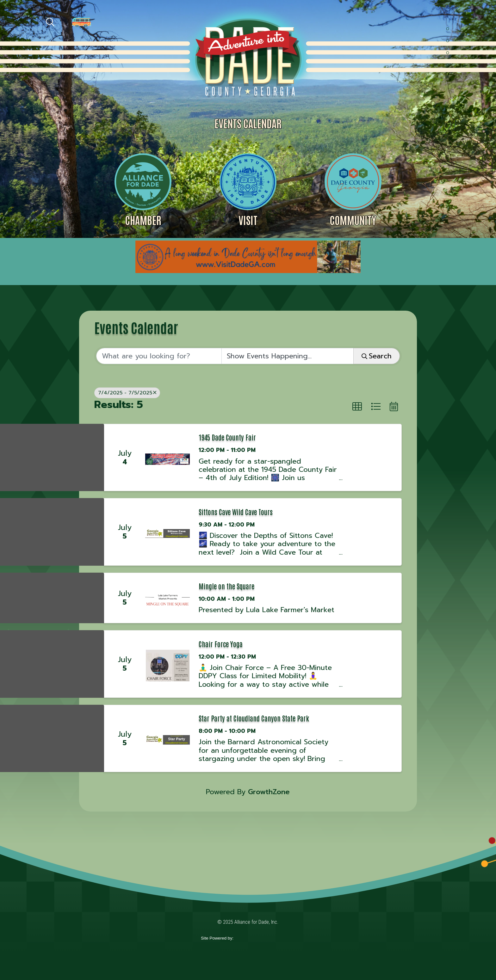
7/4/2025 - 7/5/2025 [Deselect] (127, 393)
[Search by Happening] (288, 356)
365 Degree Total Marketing (264, 938)
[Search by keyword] (159, 356)
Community (353, 220)
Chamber (143, 220)
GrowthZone (269, 792)
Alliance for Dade (247, 56)
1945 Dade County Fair (227, 437)
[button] (357, 407)
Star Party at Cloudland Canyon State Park (254, 718)
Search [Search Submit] (377, 356)
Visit (248, 220)
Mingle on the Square (226, 586)
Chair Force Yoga (221, 644)
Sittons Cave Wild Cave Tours (236, 512)
